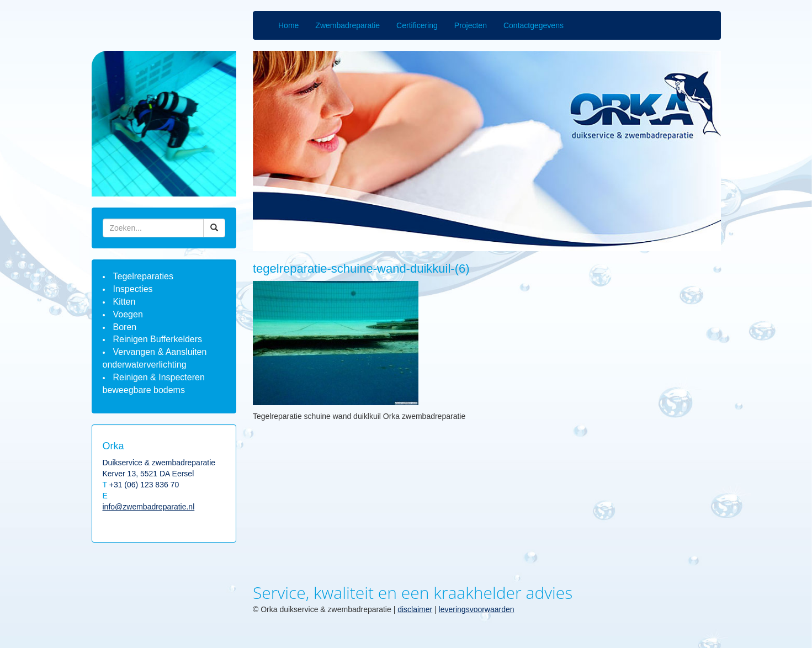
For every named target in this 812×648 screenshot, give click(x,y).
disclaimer (415, 609)
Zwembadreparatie (347, 25)
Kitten (124, 302)
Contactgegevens (534, 25)
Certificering (417, 25)
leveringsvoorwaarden (477, 609)
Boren (125, 327)
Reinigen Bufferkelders (158, 339)
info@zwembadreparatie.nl (149, 507)
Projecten (471, 25)
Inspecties (133, 289)
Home (288, 25)
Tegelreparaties (143, 276)
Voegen (128, 314)
